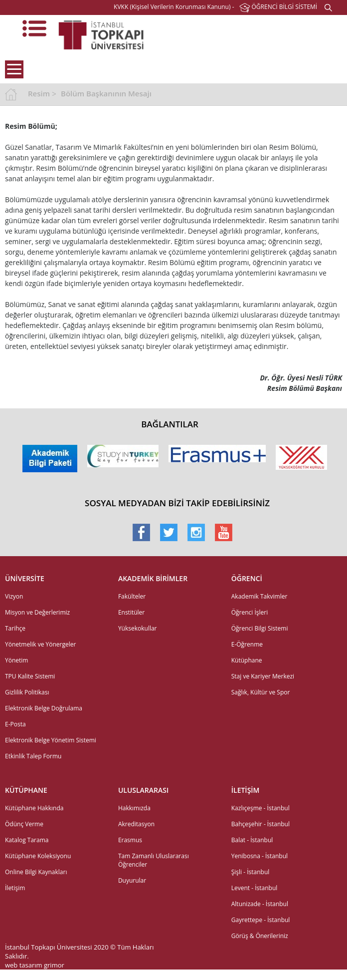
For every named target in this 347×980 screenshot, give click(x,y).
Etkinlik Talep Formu (33, 756)
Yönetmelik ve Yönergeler (40, 644)
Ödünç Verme (24, 824)
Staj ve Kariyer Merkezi (263, 676)
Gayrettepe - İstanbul (261, 920)
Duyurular (132, 880)
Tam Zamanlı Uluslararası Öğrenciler (154, 860)
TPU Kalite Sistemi (30, 676)
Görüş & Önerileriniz (260, 936)
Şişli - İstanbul (251, 872)
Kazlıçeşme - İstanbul (260, 808)
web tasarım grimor (35, 965)
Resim (39, 93)
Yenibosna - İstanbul (260, 856)
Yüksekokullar (138, 628)
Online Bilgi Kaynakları (36, 872)
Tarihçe (15, 628)
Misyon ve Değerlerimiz (37, 612)
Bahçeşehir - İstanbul (260, 824)
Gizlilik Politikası (27, 692)
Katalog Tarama (27, 840)
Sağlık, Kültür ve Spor (261, 692)
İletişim (15, 888)
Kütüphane (247, 660)
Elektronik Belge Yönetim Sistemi (51, 740)
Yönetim (16, 660)
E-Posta (15, 724)
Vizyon (14, 596)
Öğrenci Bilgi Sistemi (260, 628)
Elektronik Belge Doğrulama (44, 708)
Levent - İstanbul (255, 888)
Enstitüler (131, 612)
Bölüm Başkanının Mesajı (106, 93)
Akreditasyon (136, 824)
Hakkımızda (134, 808)
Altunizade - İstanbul (260, 904)
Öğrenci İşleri (250, 612)
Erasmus (130, 840)
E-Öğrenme (247, 644)
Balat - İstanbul (252, 840)
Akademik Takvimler (260, 596)
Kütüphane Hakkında (34, 808)
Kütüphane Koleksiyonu (38, 856)
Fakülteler (132, 596)
